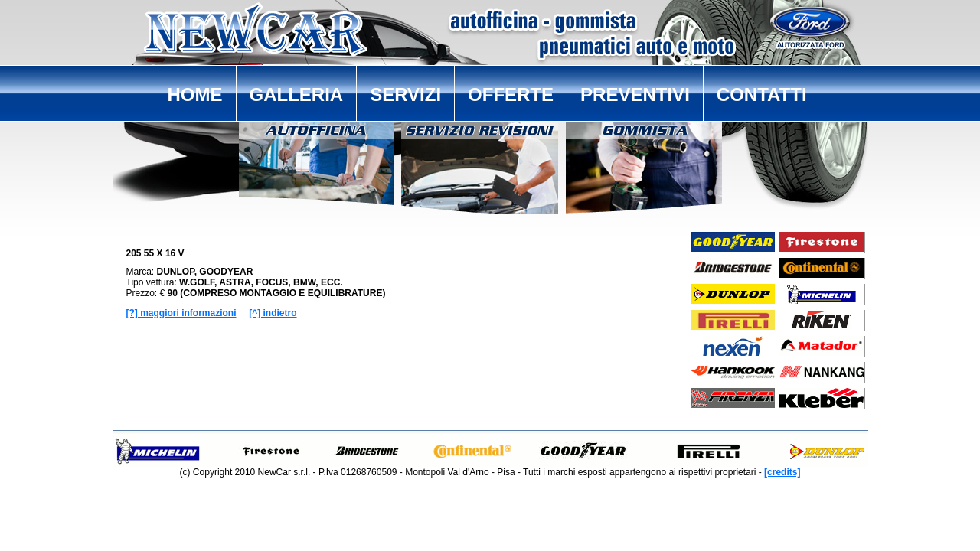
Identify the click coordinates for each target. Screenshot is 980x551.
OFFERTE (511, 95)
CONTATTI (762, 95)
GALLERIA (297, 95)
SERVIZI (405, 95)
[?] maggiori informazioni (181, 313)
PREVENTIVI (635, 95)
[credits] (782, 472)
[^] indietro (273, 313)
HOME (195, 95)
